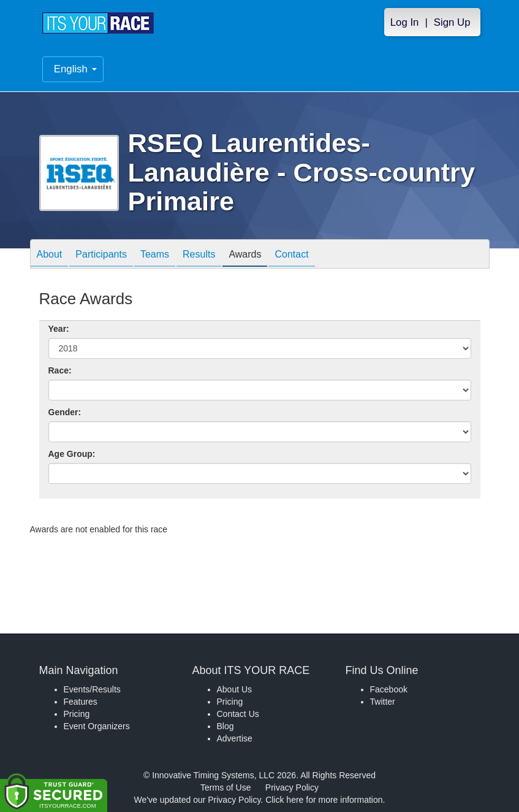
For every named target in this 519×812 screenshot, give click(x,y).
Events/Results (92, 689)
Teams (155, 255)
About (50, 255)
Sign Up (452, 22)
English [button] (75, 69)
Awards (245, 255)
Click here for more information (324, 800)
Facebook (389, 689)
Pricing (77, 714)
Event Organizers (97, 726)
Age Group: (72, 454)
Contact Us (238, 714)
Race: (60, 370)
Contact (291, 255)
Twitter (383, 702)
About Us (235, 689)
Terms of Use (225, 787)
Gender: (65, 412)
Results (199, 255)
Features (81, 702)
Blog (225, 726)
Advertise (235, 738)
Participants (101, 255)
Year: (59, 329)
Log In (405, 22)
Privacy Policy (292, 787)
